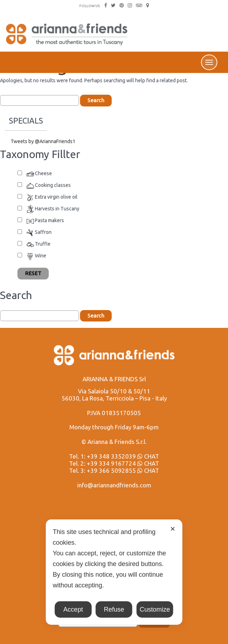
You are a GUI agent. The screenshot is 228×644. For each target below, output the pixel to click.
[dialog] (114, 572)
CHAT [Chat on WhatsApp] (148, 456)
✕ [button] (173, 529)
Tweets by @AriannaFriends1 (43, 141)
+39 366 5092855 (111, 470)
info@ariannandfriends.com (114, 485)
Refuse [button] (114, 609)
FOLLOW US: (90, 6)
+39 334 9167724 (111, 463)
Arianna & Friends (68, 37)
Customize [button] (155, 609)
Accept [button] (73, 609)
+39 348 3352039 (111, 456)
